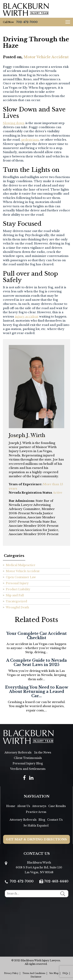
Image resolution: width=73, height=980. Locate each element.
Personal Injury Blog (28, 763)
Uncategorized (16, 601)
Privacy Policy (11, 973)
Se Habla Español (36, 826)
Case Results (57, 806)
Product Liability (18, 589)
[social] (24, 778)
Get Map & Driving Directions (36, 839)
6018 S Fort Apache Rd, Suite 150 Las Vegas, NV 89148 (39, 870)
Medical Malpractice (21, 565)
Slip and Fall (15, 595)
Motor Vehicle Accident (46, 57)
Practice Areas (36, 812)
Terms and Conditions (34, 973)
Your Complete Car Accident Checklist (37, 636)
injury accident (27, 316)
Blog (42, 820)
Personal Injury (17, 583)
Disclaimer (36, 977)
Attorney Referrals (18, 752)
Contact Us (55, 820)
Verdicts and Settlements (28, 769)
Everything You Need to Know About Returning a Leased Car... (37, 692)
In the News (43, 752)
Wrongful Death (17, 607)
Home (11, 806)
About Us (24, 806)
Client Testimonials (28, 758)
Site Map (54, 973)
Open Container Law (21, 577)
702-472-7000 (27, 22)
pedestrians (30, 140)
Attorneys (39, 806)
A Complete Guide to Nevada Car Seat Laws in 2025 (36, 662)
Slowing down (14, 123)
